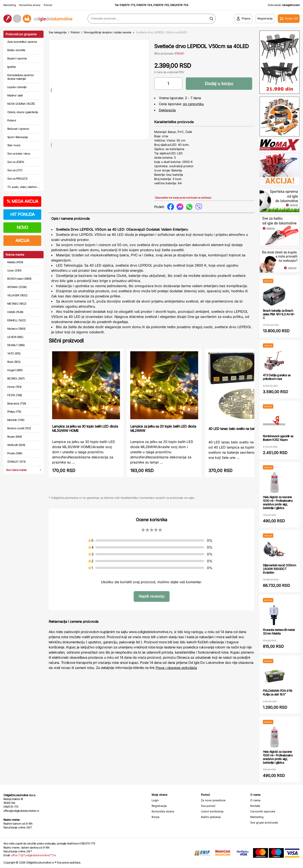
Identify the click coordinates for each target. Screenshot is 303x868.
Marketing (10, 5)
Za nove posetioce (213, 800)
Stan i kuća (14, 145)
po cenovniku (193, 104)
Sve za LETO (15, 170)
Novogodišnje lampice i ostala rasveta (108, 32)
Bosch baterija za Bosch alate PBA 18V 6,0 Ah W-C (279, 314)
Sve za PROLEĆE (17, 179)
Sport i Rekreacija (17, 137)
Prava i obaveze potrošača (176, 668)
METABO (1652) (17, 304)
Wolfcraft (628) (16, 445)
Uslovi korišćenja (212, 811)
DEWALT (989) (16, 345)
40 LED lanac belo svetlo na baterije (234, 429)
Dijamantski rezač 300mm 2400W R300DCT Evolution (279, 569)
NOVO (22, 227)
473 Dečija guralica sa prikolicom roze (277, 377)
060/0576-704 (179, 5)
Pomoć (48, 5)
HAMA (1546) (15, 312)
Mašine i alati (15, 95)
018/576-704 (144, 5)
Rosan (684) (15, 437)
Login (155, 800)
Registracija (159, 806)
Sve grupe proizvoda (264, 822)
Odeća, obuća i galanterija (23, 112)
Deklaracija (167, 110)
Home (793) (15, 387)
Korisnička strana (30, 5)
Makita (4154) (15, 262)
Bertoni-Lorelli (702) (19, 428)
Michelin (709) (16, 420)
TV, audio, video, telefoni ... (23, 187)
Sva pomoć (208, 806)
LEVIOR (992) (15, 337)
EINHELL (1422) (17, 320)
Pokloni (12, 120)
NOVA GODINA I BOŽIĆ (21, 104)
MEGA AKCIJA (22, 201)
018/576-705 (161, 5)
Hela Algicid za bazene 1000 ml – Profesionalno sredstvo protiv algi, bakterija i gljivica (278, 502)
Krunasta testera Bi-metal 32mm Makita (279, 632)
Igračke (12, 67)
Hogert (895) (15, 370)
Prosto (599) (15, 453)
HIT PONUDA (22, 214)
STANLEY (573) (17, 462)
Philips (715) (14, 412)
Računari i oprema (18, 129)
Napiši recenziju (152, 596)
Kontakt (255, 806)
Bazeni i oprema (17, 58)
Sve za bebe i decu (19, 154)
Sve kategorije (58, 32)
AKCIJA (22, 241)
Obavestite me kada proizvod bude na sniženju (183, 198)
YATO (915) (14, 353)
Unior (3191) (14, 270)
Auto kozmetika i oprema (22, 42)
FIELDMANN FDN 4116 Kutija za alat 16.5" (277, 692)
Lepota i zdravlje (17, 87)
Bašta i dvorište (16, 50)
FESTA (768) (15, 395)
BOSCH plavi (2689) (19, 279)
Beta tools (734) (17, 403)
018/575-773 (127, 5)
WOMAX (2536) (17, 287)
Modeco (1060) (16, 329)
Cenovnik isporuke (263, 811)
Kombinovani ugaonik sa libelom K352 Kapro (278, 438)
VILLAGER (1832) (17, 295)
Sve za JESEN (16, 162)
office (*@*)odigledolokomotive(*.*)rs (33, 855)
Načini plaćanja (211, 817)
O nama (255, 800)
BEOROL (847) (16, 378)
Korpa (155, 817)
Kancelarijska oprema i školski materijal (21, 77)
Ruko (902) (14, 362)
